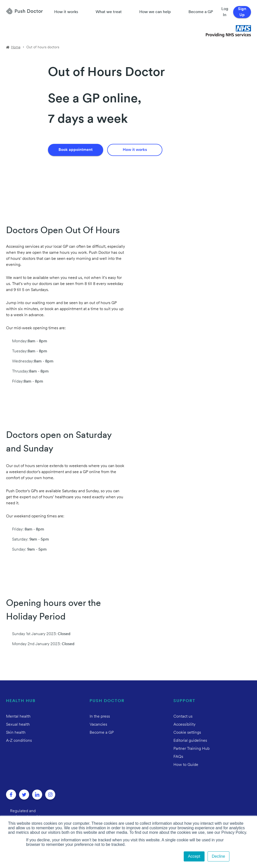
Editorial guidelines (190, 741)
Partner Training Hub (191, 749)
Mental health (18, 717)
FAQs (178, 757)
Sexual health (18, 725)
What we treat (109, 12)
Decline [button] (218, 856)
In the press (100, 717)
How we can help (155, 12)
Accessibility (184, 725)
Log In (225, 12)
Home (16, 47)
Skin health (16, 733)
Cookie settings (187, 733)
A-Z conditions (19, 741)
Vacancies (98, 725)
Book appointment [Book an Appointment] (76, 150)
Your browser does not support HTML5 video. (89, 187)
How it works (135, 150)
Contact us (183, 717)
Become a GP (201, 12)
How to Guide (186, 765)
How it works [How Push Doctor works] (66, 12)
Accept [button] (194, 856)
